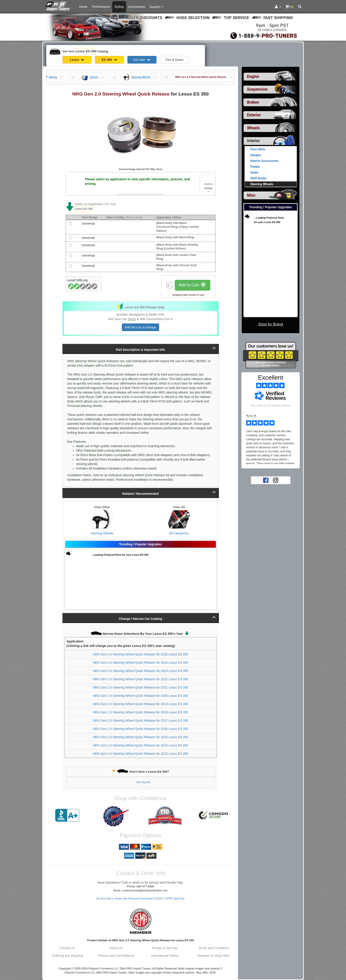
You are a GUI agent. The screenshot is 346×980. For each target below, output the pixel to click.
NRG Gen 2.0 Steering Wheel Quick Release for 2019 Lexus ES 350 (141, 704)
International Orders (165, 956)
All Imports (143, 782)
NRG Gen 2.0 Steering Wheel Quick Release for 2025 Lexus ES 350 (141, 654)
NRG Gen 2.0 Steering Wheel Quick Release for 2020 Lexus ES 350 (141, 696)
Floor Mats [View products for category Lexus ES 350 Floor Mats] (258, 149)
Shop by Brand (271, 324)
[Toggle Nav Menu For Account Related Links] (278, 7)
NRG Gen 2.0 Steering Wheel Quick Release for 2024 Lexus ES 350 (141, 663)
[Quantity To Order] (169, 285)
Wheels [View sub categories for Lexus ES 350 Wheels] (253, 128)
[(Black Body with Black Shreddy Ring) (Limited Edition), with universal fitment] (71, 245)
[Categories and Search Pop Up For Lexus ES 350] (300, 7)
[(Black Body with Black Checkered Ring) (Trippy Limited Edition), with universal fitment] (71, 224)
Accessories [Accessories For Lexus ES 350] (137, 7)
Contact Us (67, 948)
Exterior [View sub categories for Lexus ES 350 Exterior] (254, 115)
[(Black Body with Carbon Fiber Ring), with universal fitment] (71, 256)
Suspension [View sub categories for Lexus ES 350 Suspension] (257, 89)
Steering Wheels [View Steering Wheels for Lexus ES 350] (102, 533)
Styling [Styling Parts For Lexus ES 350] (119, 7)
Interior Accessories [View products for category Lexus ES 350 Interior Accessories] (265, 161)
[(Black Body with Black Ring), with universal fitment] (71, 238)
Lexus (77, 60)
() (290, 7)
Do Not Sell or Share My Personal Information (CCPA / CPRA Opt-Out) (141, 899)
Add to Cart (192, 285)
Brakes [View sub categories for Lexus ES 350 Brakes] (253, 102)
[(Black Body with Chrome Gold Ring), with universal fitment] (71, 266)
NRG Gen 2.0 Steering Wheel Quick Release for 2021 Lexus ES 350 (141, 687)
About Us (116, 948)
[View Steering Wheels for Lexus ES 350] (102, 519)
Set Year (142, 60)
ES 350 (109, 60)
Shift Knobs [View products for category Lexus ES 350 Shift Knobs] (258, 178)
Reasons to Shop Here (214, 956)
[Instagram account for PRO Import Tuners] (276, 480)
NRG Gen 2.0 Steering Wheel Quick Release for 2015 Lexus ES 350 (141, 737)
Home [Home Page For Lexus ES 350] (83, 7)
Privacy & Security (165, 948)
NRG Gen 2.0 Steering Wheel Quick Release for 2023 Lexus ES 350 (141, 671)
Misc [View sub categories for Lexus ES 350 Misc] (251, 195)
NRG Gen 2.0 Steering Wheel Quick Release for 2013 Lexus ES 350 (141, 754)
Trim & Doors (174, 60)
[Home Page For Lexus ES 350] (58, 6)
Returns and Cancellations (116, 956)
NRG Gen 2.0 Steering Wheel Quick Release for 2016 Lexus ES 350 (141, 729)
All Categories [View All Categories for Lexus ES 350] (179, 533)
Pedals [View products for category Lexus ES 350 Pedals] (255, 167)
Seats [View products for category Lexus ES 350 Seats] (254, 172)
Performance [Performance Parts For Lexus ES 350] (101, 7)
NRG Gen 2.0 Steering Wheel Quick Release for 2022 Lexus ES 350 (141, 679)
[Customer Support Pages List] (157, 7)
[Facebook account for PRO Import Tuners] (266, 480)
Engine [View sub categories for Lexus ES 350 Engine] (253, 77)
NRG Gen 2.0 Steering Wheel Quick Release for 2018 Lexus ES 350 (141, 712)
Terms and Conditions (214, 948)
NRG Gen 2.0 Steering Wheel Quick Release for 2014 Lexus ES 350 (141, 745)
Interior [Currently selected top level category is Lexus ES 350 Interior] (253, 141)
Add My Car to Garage (140, 327)
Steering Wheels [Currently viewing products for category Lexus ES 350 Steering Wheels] (262, 184)
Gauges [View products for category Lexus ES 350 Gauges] (256, 155)
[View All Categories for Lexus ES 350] (179, 519)
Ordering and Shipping (67, 956)
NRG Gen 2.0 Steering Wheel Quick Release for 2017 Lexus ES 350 (141, 721)
